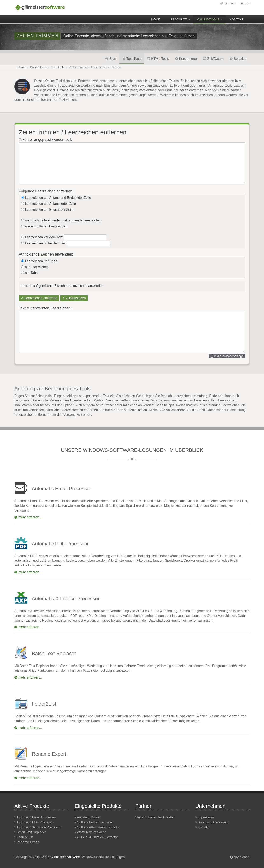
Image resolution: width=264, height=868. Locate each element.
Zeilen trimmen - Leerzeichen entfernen (95, 67)
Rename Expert (28, 842)
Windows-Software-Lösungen (103, 857)
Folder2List (25, 837)
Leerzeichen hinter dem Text (46, 243)
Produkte (179, 19)
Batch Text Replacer (31, 832)
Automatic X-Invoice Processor (39, 827)
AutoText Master (89, 817)
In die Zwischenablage (227, 356)
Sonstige (238, 59)
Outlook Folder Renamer (95, 822)
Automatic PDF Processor (35, 822)
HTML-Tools (158, 59)
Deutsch (230, 4)
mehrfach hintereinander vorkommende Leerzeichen (63, 220)
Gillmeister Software (65, 857)
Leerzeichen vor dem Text (44, 237)
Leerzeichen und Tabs (41, 261)
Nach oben (242, 857)
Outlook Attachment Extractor (98, 827)
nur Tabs (31, 273)
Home (156, 19)
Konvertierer (186, 59)
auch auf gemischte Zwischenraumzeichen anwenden (64, 286)
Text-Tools (132, 59)
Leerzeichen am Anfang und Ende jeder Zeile (58, 198)
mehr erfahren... (28, 517)
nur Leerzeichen (37, 267)
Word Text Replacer (91, 832)
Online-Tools (208, 19)
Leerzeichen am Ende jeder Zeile (49, 210)
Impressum (206, 817)
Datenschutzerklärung (214, 822)
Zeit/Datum (213, 59)
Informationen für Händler (156, 817)
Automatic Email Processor (36, 817)
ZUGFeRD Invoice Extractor (97, 837)
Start (111, 59)
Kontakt (236, 19)
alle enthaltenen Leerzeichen (46, 226)
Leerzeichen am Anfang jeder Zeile (50, 204)
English (245, 4)
